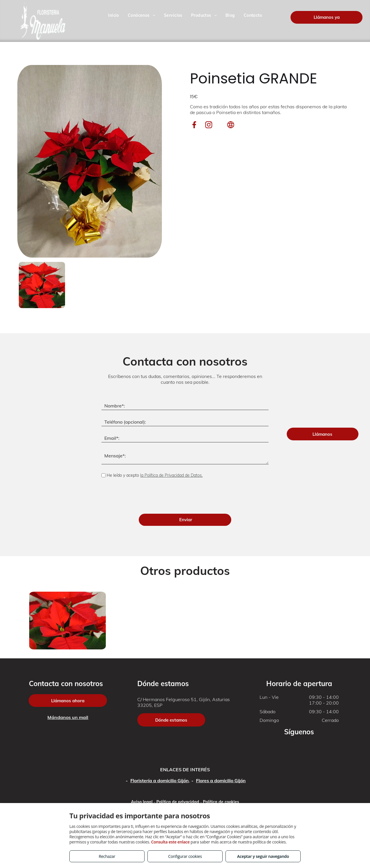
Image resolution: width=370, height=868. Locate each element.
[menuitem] (114, 16)
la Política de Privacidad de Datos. (171, 475)
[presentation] (145, 497)
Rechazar (107, 856)
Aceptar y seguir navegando (263, 856)
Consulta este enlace (170, 842)
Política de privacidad (178, 802)
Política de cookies (221, 802)
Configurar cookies (185, 856)
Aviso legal (142, 802)
